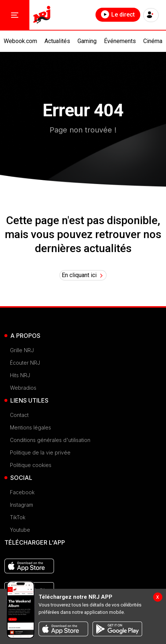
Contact (19, 415)
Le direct (118, 14)
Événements (120, 41)
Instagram (21, 505)
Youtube (20, 530)
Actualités (57, 41)
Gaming (87, 41)
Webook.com (20, 41)
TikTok (18, 517)
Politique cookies (31, 465)
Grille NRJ (22, 350)
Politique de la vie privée (40, 452)
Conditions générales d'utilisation (50, 440)
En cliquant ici (83, 275)
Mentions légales (30, 427)
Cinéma (153, 41)
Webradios (23, 388)
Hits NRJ (20, 375)
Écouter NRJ (25, 363)
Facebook (22, 492)
